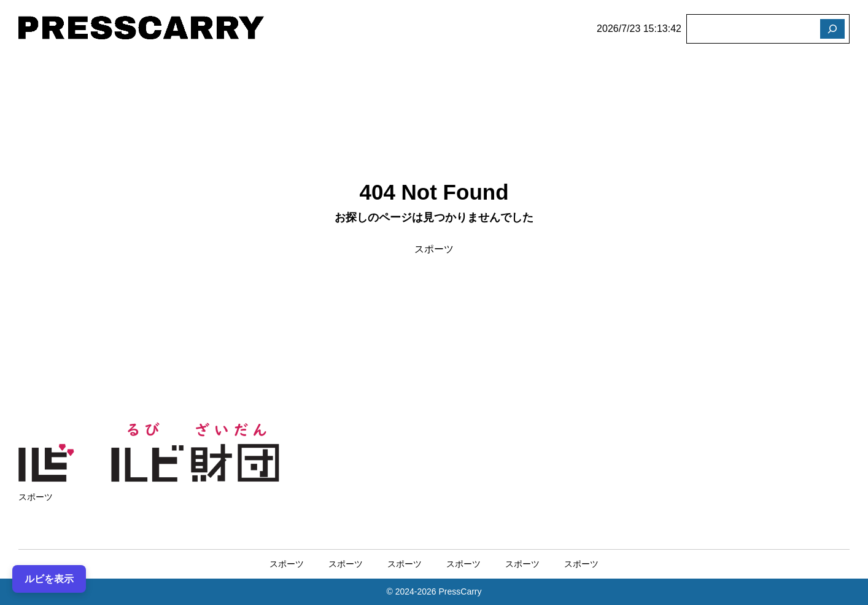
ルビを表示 (49, 578)
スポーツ (434, 249)
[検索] (832, 29)
